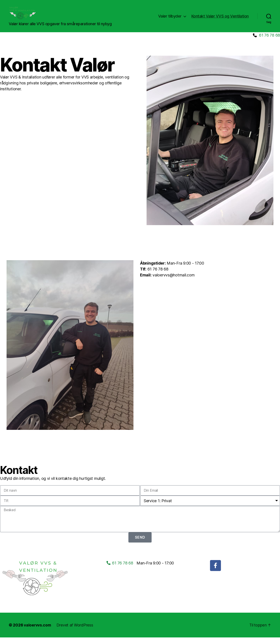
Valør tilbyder (170, 19)
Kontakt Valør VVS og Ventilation (220, 19)
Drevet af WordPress (76, 632)
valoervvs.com (38, 632)
